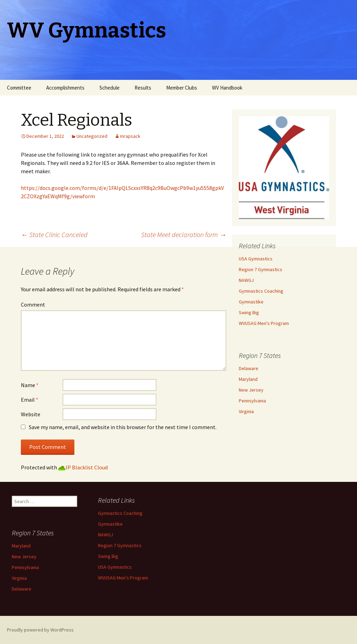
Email (30, 400)
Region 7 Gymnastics (261, 269)
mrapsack (130, 136)
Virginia (246, 411)
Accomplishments (65, 88)
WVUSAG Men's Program (264, 323)
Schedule (109, 88)
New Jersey (251, 390)
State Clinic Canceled (54, 235)
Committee (19, 88)
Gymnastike (251, 302)
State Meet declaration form (184, 235)
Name (30, 385)
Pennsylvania (252, 401)
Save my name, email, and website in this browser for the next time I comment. (123, 427)
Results (143, 88)
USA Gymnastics (256, 259)
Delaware (249, 368)
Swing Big (249, 312)
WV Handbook (227, 88)
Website (31, 414)
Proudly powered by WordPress (40, 630)
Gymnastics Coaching (261, 291)
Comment (33, 304)
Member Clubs (182, 88)
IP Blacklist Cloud (87, 467)
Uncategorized (92, 136)
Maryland (248, 379)
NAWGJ (246, 280)
